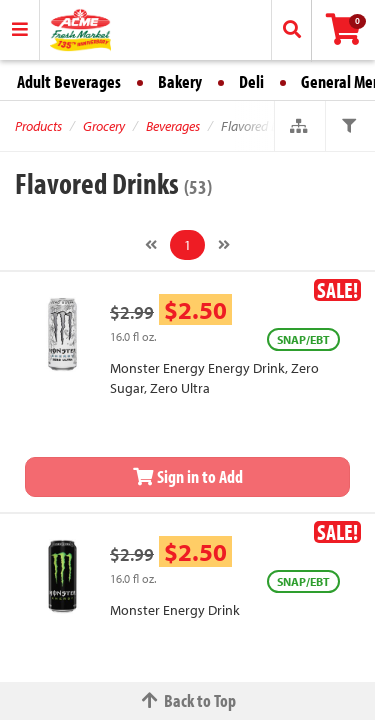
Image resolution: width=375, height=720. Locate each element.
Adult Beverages (69, 81)
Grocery (104, 126)
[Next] (224, 245)
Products (38, 126)
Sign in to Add (188, 476)
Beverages (173, 126)
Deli (251, 81)
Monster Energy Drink (175, 610)
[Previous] (151, 245)
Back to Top (188, 700)
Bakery (180, 81)
